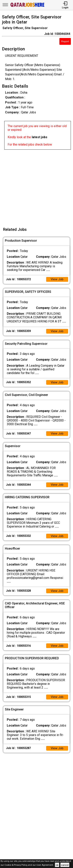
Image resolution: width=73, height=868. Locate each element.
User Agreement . (45, 865)
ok (57, 865)
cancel (65, 865)
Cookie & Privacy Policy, (16, 865)
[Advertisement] (36, 186)
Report (65, 41)
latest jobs (40, 137)
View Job (57, 280)
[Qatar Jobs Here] (27, 6)
